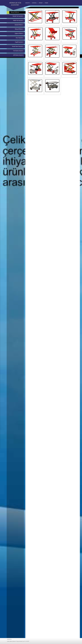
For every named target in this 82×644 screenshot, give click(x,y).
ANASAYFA (9, 639)
